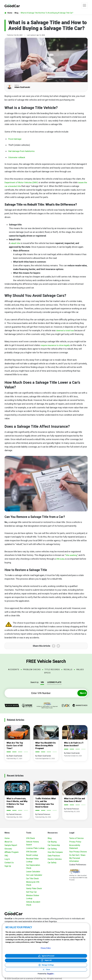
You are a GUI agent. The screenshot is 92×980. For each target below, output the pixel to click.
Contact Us (9, 863)
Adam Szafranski (22, 87)
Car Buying (52, 842)
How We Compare (55, 852)
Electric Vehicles (55, 859)
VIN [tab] (42, 682)
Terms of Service (76, 838)
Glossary (8, 849)
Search (81, 693)
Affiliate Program (12, 852)
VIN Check (30, 838)
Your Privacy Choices (78, 852)
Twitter (58, 646)
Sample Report (11, 845)
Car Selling (52, 849)
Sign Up (8, 866)
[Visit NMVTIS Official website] (75, 872)
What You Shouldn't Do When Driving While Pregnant (46, 746)
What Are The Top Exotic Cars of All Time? (15, 746)
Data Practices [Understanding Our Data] (54, 856)
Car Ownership (54, 845)
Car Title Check (32, 879)
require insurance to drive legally (56, 345)
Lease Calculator (33, 872)
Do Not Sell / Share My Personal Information (77, 858)
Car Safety (52, 863)
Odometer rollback (17, 157)
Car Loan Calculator (34, 875)
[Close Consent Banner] (46, 970)
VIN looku (61, 559)
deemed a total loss (66, 330)
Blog (50, 838)
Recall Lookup (32, 855)
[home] (12, 5)
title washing (72, 555)
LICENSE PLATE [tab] (54, 682)
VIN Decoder (32, 852)
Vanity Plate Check (34, 888)
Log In (7, 859)
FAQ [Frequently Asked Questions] (6, 856)
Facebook (54, 646)
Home (7, 838)
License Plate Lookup (35, 848)
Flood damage (15, 139)
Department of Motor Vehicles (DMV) (22, 182)
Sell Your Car (31, 892)
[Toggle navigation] (84, 5)
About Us (8, 842)
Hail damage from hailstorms (22, 151)
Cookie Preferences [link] (78, 865)
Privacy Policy (75, 842)
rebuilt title (16, 243)
